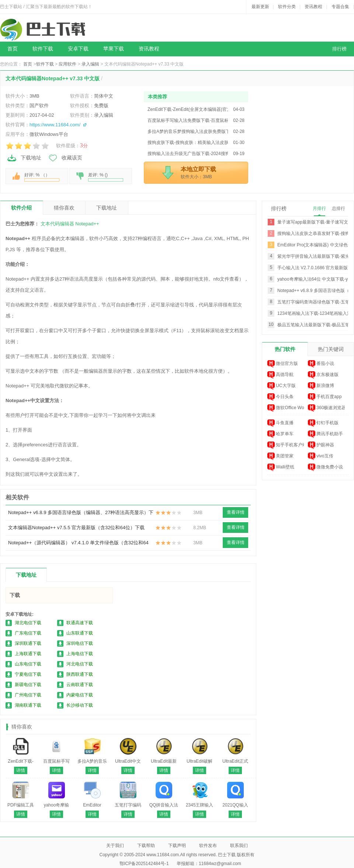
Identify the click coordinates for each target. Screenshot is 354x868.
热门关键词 (331, 349)
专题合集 (340, 7)
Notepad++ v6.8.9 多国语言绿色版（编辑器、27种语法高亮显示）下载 (81, 515)
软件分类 (287, 7)
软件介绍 (21, 208)
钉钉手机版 (323, 423)
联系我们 (239, 846)
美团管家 (280, 456)
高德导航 (280, 375)
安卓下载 (78, 49)
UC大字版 (282, 386)
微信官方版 (283, 364)
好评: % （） (42, 177)
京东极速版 (323, 375)
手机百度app (325, 397)
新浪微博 (321, 386)
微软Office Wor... (286, 408)
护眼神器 (321, 445)
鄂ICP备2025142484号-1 (144, 864)
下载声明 (177, 846)
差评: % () (106, 177)
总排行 (339, 208)
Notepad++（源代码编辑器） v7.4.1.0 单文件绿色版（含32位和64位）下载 (78, 545)
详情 (21, 770)
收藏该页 (65, 158)
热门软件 (285, 349)
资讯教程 (313, 7)
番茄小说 (321, 364)
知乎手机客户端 (286, 445)
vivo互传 (321, 456)
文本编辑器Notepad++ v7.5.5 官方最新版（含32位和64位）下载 (76, 528)
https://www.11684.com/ (55, 125)
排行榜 (339, 49)
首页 (13, 49)
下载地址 (24, 158)
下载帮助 (146, 846)
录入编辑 (90, 64)
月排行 (319, 208)
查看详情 (236, 512)
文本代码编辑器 (57, 224)
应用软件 (67, 64)
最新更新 (260, 7)
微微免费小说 (325, 467)
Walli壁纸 (281, 467)
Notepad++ (87, 224)
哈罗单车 (280, 434)
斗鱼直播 (280, 423)
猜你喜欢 (64, 208)
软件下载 (43, 49)
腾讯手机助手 (325, 434)
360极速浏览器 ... (326, 408)
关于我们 (115, 846)
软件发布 (208, 846)
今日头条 (280, 397)
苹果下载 (114, 49)
